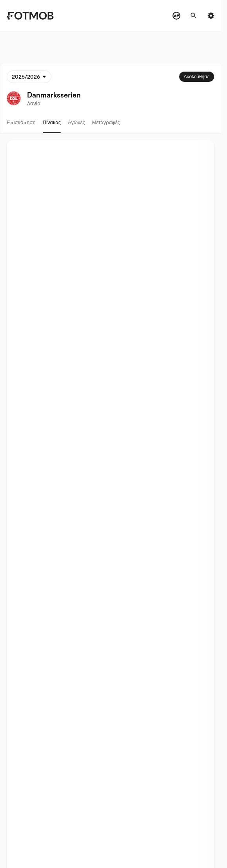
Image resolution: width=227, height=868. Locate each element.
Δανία (34, 103)
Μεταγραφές (106, 122)
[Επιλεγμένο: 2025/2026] (29, 77)
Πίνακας (52, 122)
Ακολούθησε (197, 77)
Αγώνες (76, 122)
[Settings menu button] (211, 16)
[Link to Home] (36, 16)
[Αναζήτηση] (194, 16)
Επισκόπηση (21, 122)
